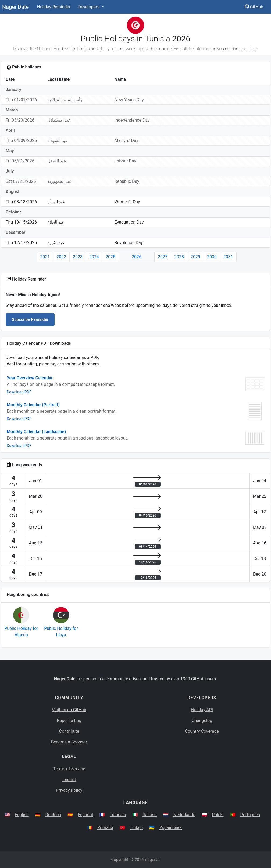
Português (250, 815)
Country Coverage (202, 731)
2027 (163, 257)
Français (118, 815)
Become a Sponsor (69, 742)
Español (85, 815)
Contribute (69, 731)
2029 (195, 257)
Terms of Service (69, 769)
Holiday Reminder (54, 7)
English (22, 815)
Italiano (150, 815)
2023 (78, 257)
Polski (218, 815)
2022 (61, 257)
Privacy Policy (69, 790)
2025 (110, 257)
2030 (212, 257)
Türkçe (136, 828)
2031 (228, 257)
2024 (94, 257)
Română (105, 828)
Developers (89, 7)
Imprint (69, 780)
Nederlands (184, 815)
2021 (45, 257)
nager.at (152, 860)
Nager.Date (15, 7)
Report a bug (69, 720)
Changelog (202, 720)
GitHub (254, 7)
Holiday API (202, 710)
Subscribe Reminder (30, 319)
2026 (137, 257)
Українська (171, 828)
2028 (179, 257)
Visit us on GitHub (69, 710)
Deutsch (53, 815)
